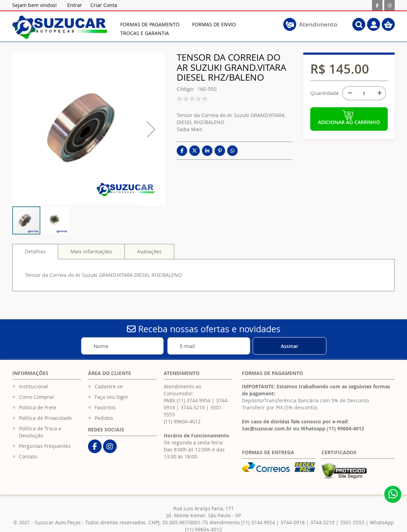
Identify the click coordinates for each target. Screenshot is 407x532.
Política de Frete (38, 407)
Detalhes (35, 251)
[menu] (206, 29)
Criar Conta (104, 5)
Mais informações (91, 251)
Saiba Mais (189, 129)
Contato (28, 456)
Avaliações (149, 251)
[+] (379, 93)
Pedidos (104, 418)
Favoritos (105, 407)
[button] (55, 220)
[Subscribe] (290, 346)
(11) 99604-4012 (182, 421)
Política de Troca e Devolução (40, 432)
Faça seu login (111, 397)
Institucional (33, 386)
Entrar (75, 5)
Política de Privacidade (45, 418)
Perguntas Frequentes (45, 446)
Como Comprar (37, 397)
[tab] (35, 252)
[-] (349, 93)
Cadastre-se (109, 386)
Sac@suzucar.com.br (267, 428)
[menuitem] (150, 24)
